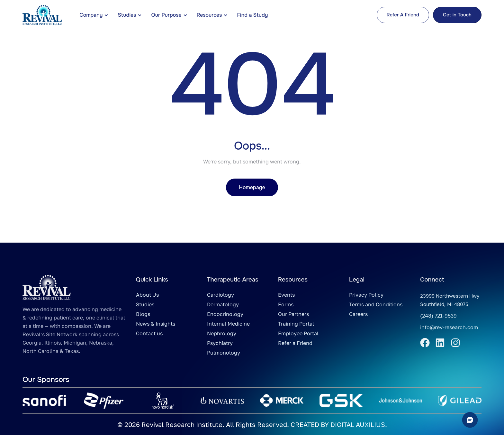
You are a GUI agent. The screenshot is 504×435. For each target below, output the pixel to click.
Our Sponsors (46, 380)
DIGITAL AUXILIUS (358, 424)
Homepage (252, 187)
